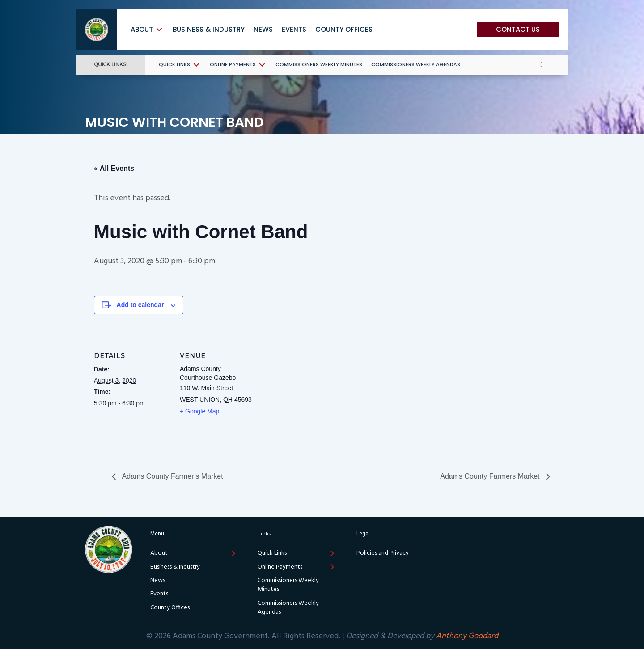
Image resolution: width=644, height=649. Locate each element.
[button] (518, 29)
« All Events (114, 168)
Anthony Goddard (467, 636)
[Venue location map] (313, 390)
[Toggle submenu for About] (159, 29)
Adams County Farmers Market (491, 476)
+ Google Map (199, 411)
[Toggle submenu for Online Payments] (262, 65)
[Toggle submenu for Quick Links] (196, 65)
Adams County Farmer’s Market (172, 476)
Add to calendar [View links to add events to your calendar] (140, 305)
